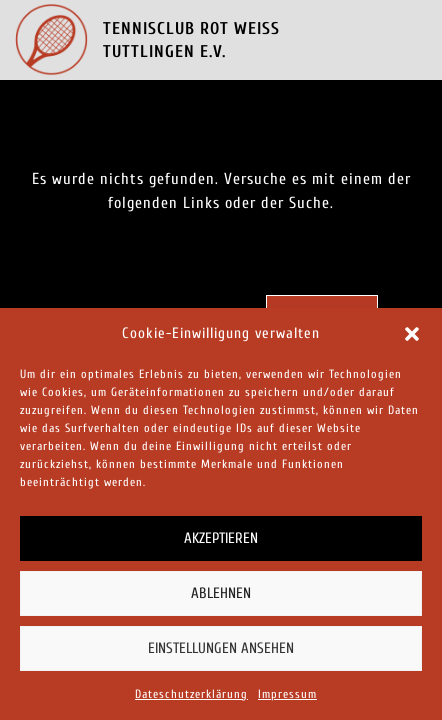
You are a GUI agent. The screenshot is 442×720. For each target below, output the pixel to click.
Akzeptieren (221, 538)
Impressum (287, 694)
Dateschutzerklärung (191, 694)
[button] (412, 334)
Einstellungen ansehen (221, 648)
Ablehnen (221, 593)
